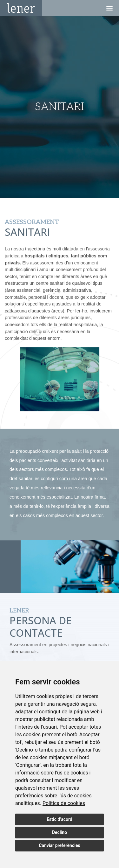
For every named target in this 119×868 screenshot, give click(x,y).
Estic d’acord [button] (60, 819)
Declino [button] (60, 832)
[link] (64, 803)
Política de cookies (64, 803)
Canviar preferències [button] (59, 845)
